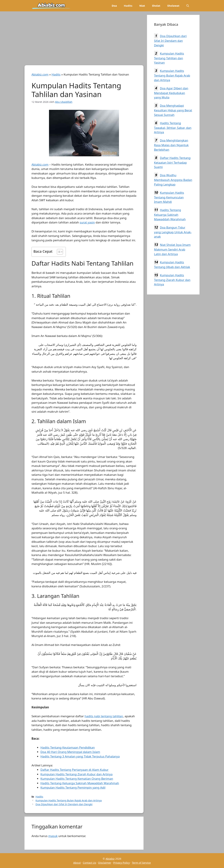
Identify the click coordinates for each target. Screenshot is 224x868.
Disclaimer (105, 863)
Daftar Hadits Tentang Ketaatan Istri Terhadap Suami (172, 162)
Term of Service (141, 863)
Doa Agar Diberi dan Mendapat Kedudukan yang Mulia (171, 93)
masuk (53, 836)
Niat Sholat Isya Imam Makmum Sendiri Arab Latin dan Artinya (172, 249)
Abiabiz (110, 859)
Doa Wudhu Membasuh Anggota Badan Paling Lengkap (173, 180)
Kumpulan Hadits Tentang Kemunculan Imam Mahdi (169, 197)
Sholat (156, 6)
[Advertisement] (84, 39)
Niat (142, 6)
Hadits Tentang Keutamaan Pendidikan (68, 747)
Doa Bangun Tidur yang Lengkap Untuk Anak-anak (173, 232)
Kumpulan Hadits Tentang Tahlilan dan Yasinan (169, 58)
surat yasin (87, 222)
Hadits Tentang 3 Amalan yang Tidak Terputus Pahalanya (80, 756)
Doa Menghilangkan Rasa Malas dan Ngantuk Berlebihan (171, 145)
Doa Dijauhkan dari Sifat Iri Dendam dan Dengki (64, 804)
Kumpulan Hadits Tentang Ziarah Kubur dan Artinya (172, 280)
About (77, 863)
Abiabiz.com (40, 74)
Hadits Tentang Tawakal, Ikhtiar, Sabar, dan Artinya (173, 128)
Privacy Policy (122, 863)
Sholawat (173, 6)
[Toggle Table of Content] (58, 252)
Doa (114, 6)
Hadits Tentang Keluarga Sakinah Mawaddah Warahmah (170, 215)
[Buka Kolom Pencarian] (188, 6)
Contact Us (89, 863)
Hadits (128, 6)
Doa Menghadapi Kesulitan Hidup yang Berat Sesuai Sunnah (173, 110)
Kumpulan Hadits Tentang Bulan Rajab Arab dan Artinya (69, 800)
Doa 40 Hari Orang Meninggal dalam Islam (70, 752)
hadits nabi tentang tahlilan (104, 716)
